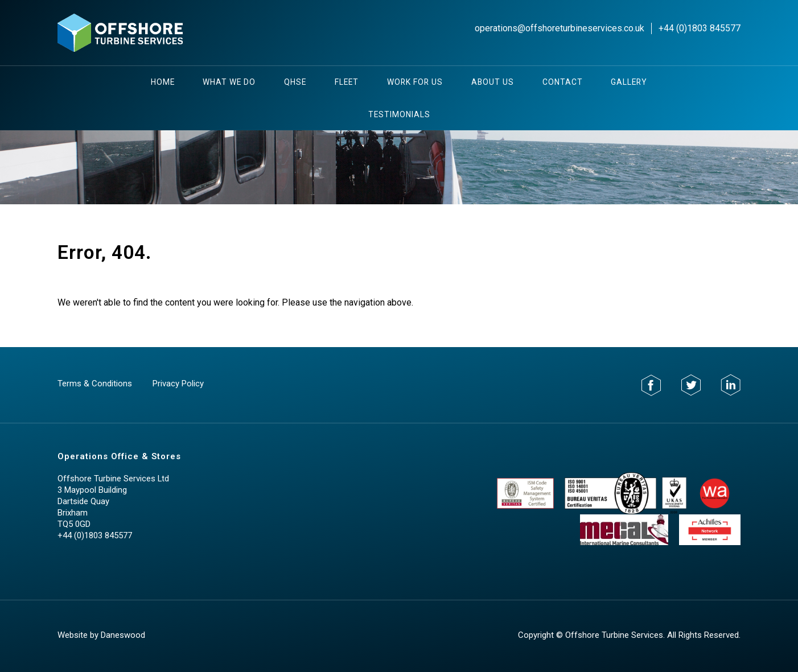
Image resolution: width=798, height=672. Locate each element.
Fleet (347, 82)
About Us (493, 82)
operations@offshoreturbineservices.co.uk (560, 28)
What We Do (229, 82)
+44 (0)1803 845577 (700, 28)
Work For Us (415, 82)
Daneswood (123, 635)
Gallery (629, 82)
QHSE (295, 82)
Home (163, 82)
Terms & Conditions (95, 384)
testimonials (399, 114)
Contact (563, 82)
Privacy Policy (178, 384)
